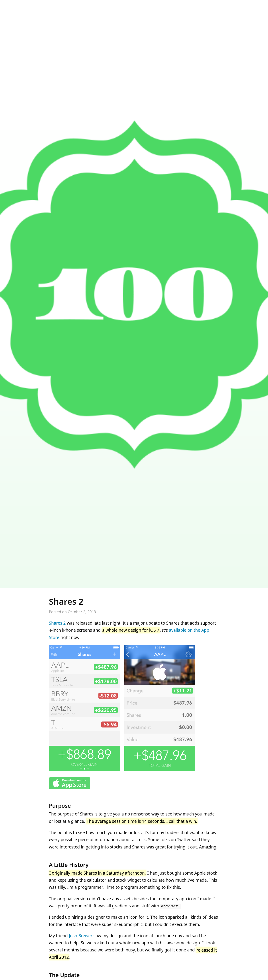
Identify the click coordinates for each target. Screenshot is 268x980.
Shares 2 (66, 601)
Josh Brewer (81, 936)
